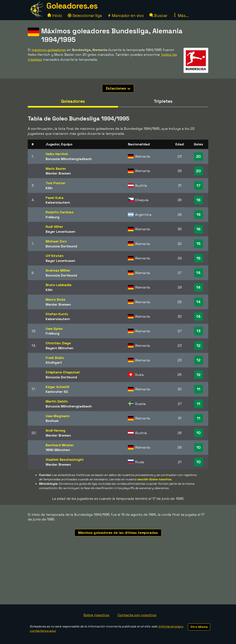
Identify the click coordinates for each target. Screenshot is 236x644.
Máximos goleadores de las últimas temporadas (118, 533)
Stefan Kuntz (57, 314)
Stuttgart (54, 362)
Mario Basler (56, 169)
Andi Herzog (55, 430)
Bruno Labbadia (59, 285)
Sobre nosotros (96, 615)
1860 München (58, 450)
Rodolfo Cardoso (60, 212)
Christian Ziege (58, 343)
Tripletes (163, 101)
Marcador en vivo (126, 16)
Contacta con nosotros (137, 615)
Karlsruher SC (57, 392)
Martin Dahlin (57, 401)
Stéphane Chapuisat (63, 372)
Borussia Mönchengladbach (69, 159)
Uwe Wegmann (58, 416)
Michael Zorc (56, 241)
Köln (49, 188)
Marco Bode (55, 299)
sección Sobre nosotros (154, 479)
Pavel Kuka (55, 198)
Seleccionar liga (85, 16)
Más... (181, 16)
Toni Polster (56, 183)
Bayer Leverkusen (60, 232)
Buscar (158, 16)
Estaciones (118, 88)
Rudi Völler (54, 227)
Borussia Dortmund (61, 246)
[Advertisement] (118, 576)
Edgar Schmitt (57, 387)
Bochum (52, 421)
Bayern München (60, 348)
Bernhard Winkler (60, 445)
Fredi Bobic (55, 358)
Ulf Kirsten (55, 256)
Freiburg (53, 217)
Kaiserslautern (58, 202)
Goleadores (73, 101)
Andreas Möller (58, 270)
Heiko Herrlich (57, 154)
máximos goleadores (49, 50)
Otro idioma (199, 627)
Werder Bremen (58, 173)
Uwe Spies (54, 329)
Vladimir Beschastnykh (65, 459)
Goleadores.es (72, 6)
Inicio (55, 16)
